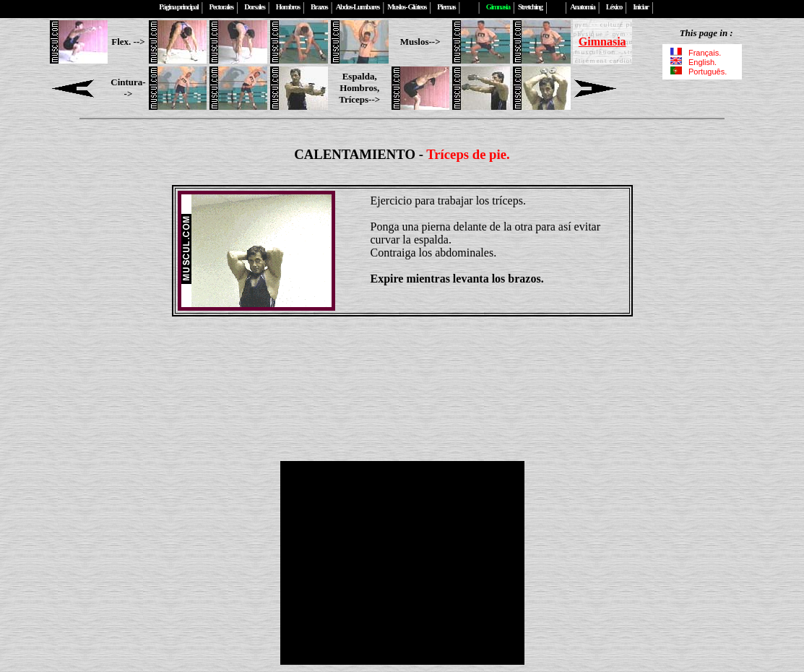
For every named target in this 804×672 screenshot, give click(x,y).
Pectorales (221, 7)
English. (695, 62)
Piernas (446, 7)
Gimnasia (602, 42)
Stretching (530, 7)
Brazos (319, 7)
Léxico (614, 7)
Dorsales (254, 7)
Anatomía (582, 7)
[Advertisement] (402, 362)
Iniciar (640, 7)
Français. (696, 53)
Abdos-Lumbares (358, 7)
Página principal (178, 7)
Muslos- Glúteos (407, 7)
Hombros (288, 7)
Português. (698, 72)
